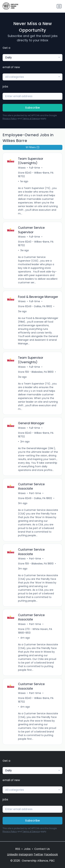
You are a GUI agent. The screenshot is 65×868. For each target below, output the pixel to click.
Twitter (39, 854)
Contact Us (42, 849)
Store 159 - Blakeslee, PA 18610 (36, 372)
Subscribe (32, 108)
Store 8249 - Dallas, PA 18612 (35, 306)
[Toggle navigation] (59, 6)
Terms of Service (31, 119)
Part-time (35, 493)
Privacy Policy (10, 119)
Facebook (51, 854)
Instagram (26, 854)
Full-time (35, 168)
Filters (33, 147)
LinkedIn (13, 854)
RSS (18, 849)
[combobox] (32, 58)
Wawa (22, 168)
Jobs (27, 849)
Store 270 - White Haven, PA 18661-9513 (35, 631)
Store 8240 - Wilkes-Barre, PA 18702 (36, 175)
